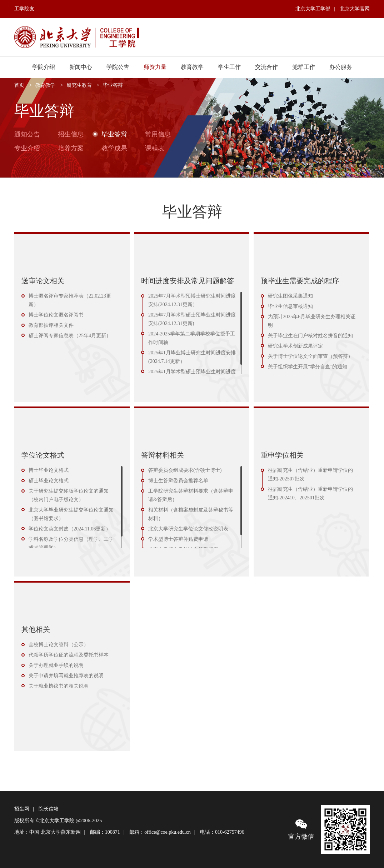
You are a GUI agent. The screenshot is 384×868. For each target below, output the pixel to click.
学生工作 (229, 67)
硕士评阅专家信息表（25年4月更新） (70, 336)
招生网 (22, 809)
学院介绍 (44, 67)
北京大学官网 (355, 9)
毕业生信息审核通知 (290, 306)
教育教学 (192, 67)
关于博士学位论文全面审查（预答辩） (310, 356)
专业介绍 (27, 148)
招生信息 (71, 134)
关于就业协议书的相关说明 (59, 686)
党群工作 (304, 67)
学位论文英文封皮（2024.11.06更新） (70, 529)
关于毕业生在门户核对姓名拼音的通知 (310, 336)
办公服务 (341, 67)
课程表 (155, 148)
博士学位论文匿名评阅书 (56, 315)
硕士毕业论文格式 (49, 481)
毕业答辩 (113, 85)
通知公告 (27, 134)
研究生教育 (79, 85)
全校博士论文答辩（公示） (59, 645)
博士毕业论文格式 (49, 470)
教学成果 (114, 148)
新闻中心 (81, 67)
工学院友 (24, 9)
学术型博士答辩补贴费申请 (178, 539)
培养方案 (71, 148)
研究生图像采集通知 (290, 296)
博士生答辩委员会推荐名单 (178, 481)
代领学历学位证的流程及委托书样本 (69, 655)
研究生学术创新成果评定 (295, 346)
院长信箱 (49, 809)
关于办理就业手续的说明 (56, 665)
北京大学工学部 (313, 9)
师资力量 (155, 67)
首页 (19, 85)
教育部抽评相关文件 (51, 325)
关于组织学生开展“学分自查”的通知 (308, 367)
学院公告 (118, 67)
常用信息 (158, 134)
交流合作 (266, 67)
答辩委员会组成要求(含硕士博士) (185, 470)
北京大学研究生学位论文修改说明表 (188, 529)
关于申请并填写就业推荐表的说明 (66, 676)
